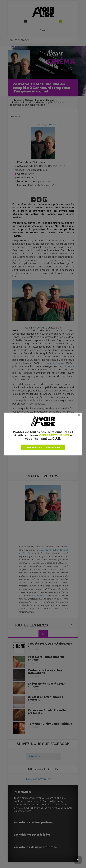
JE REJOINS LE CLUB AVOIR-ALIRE (43, 447)
